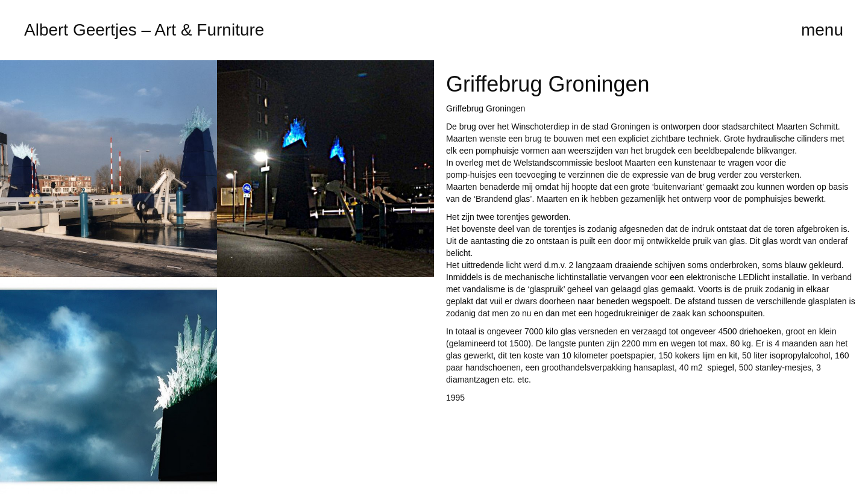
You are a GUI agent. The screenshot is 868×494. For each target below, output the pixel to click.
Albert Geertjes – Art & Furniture (144, 30)
